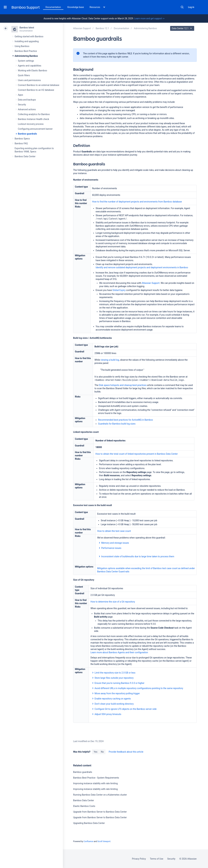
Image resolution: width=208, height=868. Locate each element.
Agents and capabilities (30, 66)
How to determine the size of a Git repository (113, 602)
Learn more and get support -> (149, 18)
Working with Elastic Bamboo (32, 71)
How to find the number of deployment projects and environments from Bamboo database (137, 202)
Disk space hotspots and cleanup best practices (123, 385)
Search (182, 7)
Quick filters (24, 75)
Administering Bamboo (26, 56)
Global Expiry (119, 290)
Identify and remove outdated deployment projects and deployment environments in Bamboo (142, 267)
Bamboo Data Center (25, 156)
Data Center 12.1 (183, 28)
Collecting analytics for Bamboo (34, 114)
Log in (191, 7)
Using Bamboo (22, 46)
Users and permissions (29, 80)
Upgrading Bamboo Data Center (89, 823)
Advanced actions (27, 109)
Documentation (53, 7)
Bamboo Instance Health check (33, 119)
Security (22, 105)
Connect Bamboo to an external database (39, 85)
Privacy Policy (139, 859)
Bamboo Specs (22, 139)
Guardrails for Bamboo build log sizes (117, 424)
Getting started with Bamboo (29, 36)
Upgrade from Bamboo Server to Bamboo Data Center (100, 812)
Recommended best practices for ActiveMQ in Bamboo (126, 420)
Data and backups (27, 100)
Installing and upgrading (27, 41)
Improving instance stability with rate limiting (95, 783)
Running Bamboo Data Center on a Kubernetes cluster (100, 795)
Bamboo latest (27, 28)
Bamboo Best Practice (26, 51)
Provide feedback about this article (126, 752)
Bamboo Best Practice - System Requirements (96, 778)
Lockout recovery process (31, 124)
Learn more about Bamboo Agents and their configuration (119, 652)
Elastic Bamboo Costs (84, 806)
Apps (20, 95)
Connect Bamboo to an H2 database (36, 90)
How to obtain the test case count (114, 531)
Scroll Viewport (104, 841)
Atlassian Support (151, 283)
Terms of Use (156, 859)
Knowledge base (76, 7)
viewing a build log (110, 360)
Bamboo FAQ (21, 143)
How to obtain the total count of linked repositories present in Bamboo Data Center (136, 454)
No (102, 752)
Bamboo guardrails (27, 134)
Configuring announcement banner (35, 129)
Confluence (88, 841)
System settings (26, 61)
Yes (95, 752)
